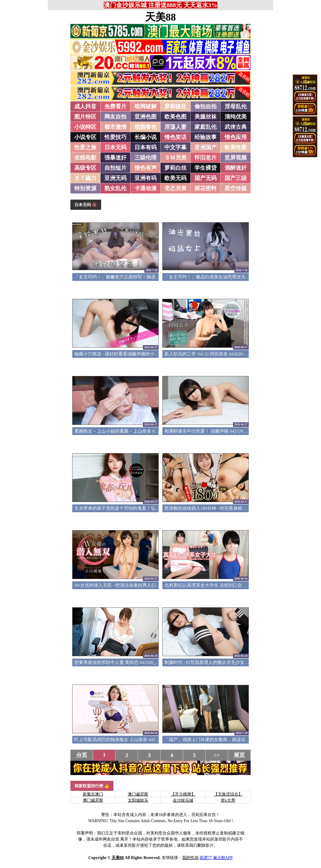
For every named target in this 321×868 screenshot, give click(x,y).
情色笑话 (175, 137)
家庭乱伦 (206, 127)
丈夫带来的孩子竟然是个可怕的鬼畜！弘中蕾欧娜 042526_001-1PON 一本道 (149, 508)
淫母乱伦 (236, 106)
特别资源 (85, 188)
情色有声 (146, 168)
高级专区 (85, 168)
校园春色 (146, 127)
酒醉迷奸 (236, 168)
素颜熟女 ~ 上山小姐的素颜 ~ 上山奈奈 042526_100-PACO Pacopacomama (146, 431)
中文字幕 (175, 147)
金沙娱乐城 (183, 800)
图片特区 (85, 117)
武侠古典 (236, 127)
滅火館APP (223, 858)
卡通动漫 (146, 188)
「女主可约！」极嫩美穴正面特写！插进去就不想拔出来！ (133, 277)
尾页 (239, 755)
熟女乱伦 (115, 188)
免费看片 (115, 106)
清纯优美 (236, 117)
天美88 (160, 17)
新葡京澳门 (93, 794)
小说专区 (85, 137)
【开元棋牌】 (183, 794)
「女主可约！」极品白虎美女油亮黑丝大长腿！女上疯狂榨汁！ (227, 277)
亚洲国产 (206, 147)
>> (217, 755)
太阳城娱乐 (138, 800)
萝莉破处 (175, 106)
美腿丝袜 (206, 117)
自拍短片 (115, 168)
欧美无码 (175, 178)
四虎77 (206, 858)
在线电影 (85, 158)
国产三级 (236, 178)
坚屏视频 (236, 158)
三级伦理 (146, 158)
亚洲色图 (146, 117)
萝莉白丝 (175, 168)
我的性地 (190, 858)
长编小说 (146, 137)
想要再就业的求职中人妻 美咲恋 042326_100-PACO (125, 662)
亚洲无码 (115, 178)
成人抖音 (85, 106)
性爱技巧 (115, 137)
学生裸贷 (206, 168)
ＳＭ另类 (175, 158)
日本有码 (146, 147)
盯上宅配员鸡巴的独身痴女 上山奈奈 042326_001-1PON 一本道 (136, 740)
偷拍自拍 (206, 106)
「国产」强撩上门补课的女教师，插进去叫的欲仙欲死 (218, 740)
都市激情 (115, 127)
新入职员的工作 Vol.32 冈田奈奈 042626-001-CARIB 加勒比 (223, 354)
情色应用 (236, 137)
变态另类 (175, 188)
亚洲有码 (146, 178)
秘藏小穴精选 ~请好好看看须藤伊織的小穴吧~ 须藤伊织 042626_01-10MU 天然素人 (157, 354)
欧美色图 (175, 117)
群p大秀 (228, 800)
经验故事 (206, 137)
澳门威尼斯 (138, 794)
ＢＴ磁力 (85, 178)
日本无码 (115, 147)
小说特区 (85, 127)
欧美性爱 (236, 147)
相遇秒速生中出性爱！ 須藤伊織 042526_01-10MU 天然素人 (223, 431)
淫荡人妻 (175, 127)
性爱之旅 (85, 147)
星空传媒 (236, 188)
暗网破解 (146, 106)
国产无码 (206, 178)
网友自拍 (115, 117)
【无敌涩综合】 (228, 794)
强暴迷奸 (115, 158)
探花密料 (206, 188)
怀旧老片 (206, 158)
